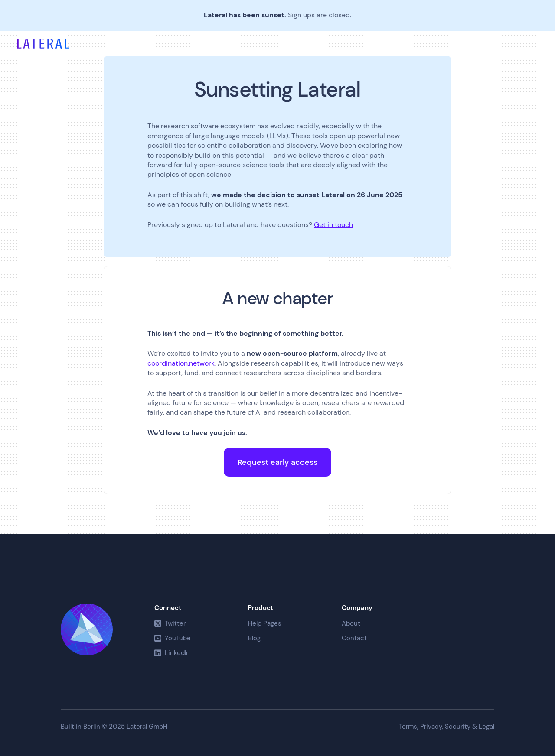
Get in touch (333, 225)
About (351, 623)
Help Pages (265, 623)
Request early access (277, 462)
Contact (354, 638)
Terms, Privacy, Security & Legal (447, 727)
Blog (254, 638)
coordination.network (181, 363)
